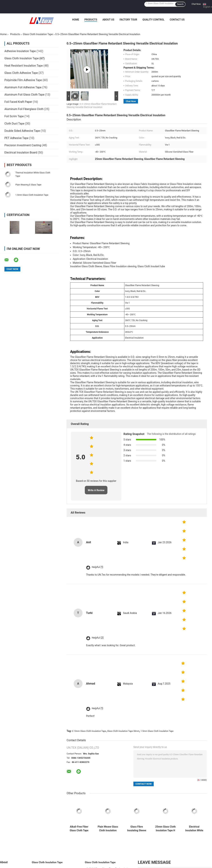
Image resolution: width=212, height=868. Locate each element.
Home (76, 20)
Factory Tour (128, 20)
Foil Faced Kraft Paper (18, 102)
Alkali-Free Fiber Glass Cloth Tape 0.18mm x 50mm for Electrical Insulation (79, 829)
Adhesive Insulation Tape (20, 51)
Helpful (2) (98, 638)
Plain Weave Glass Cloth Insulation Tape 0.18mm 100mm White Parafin (108, 829)
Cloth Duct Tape (14, 124)
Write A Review (96, 490)
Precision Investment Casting (23, 145)
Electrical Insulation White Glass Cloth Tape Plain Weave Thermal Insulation (194, 829)
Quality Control (153, 20)
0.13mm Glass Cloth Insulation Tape (89, 731)
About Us (108, 20)
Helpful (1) (97, 567)
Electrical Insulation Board (21, 152)
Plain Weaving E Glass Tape (28, 185)
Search (180, 4)
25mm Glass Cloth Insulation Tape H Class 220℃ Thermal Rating (166, 829)
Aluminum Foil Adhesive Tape (23, 87)
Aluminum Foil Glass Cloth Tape (24, 95)
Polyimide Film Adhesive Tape (23, 80)
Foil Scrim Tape (14, 116)
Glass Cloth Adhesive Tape (21, 73)
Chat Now (196, 4)
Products (91, 20)
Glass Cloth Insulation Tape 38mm (123, 731)
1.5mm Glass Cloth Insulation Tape (32, 195)
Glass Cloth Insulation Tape (38, 34)
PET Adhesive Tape (16, 138)
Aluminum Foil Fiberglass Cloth (24, 109)
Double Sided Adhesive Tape (22, 131)
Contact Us (177, 20)
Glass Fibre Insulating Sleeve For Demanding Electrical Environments (137, 829)
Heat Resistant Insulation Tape (24, 66)
